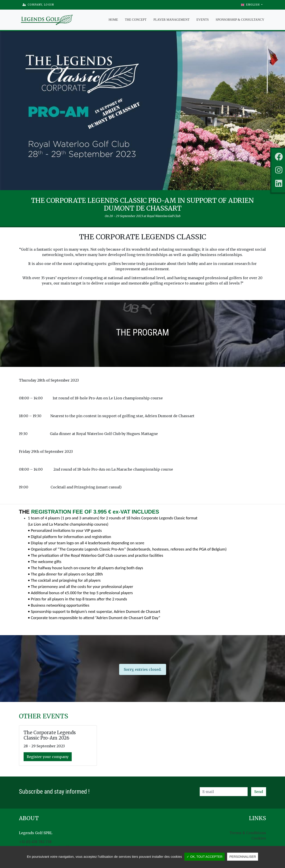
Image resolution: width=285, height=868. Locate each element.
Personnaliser (243, 857)
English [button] (251, 5)
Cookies (259, 838)
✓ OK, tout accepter (205, 857)
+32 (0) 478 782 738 (35, 842)
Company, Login (38, 5)
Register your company (48, 757)
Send (259, 792)
